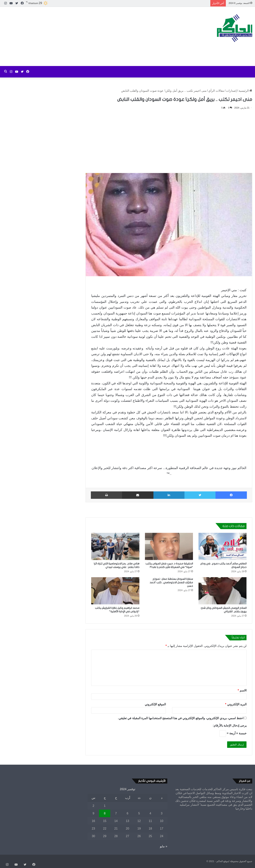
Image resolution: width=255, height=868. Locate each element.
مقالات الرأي (216, 91)
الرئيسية (245, 91)
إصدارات (231, 91)
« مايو (164, 846)
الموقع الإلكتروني (155, 704)
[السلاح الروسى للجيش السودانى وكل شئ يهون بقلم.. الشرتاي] (223, 591)
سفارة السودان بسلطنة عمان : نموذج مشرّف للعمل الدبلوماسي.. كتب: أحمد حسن (171, 582)
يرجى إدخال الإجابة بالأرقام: (230, 726)
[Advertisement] (85, 36)
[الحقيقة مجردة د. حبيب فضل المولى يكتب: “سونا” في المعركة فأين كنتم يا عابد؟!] (169, 546)
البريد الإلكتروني (236, 704)
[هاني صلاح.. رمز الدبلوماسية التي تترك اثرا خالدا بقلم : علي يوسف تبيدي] (115, 546)
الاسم (242, 690)
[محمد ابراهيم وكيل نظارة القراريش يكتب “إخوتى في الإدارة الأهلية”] (115, 591)
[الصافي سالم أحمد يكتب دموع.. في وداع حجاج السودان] (223, 546)
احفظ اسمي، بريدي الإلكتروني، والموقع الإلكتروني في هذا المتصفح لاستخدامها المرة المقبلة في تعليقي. (180, 718)
